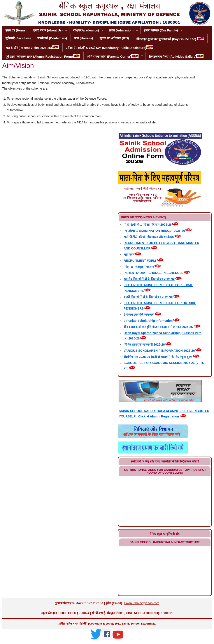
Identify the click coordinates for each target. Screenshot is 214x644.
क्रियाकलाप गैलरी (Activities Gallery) (176, 56)
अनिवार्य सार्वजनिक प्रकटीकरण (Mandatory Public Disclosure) (110, 48)
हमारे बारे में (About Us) (49, 31)
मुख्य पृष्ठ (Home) (16, 30)
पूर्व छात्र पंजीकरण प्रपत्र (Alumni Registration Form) (43, 56)
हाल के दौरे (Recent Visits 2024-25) (32, 48)
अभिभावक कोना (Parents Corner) (113, 56)
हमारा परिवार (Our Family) (162, 31)
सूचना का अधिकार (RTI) (114, 38)
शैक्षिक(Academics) (87, 31)
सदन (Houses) (83, 38)
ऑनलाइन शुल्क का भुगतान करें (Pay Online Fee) (170, 39)
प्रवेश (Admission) (122, 31)
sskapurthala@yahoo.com (142, 603)
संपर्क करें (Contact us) (52, 38)
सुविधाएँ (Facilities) (18, 38)
